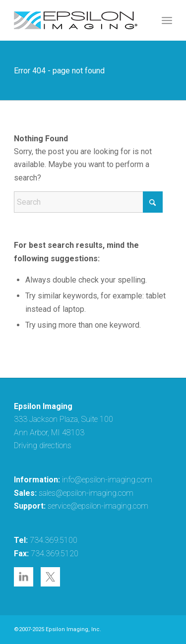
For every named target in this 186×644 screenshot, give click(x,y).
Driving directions (43, 445)
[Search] (88, 202)
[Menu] (167, 20)
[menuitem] (167, 20)
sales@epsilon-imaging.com (86, 493)
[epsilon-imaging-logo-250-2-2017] (77, 20)
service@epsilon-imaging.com (98, 506)
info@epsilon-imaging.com (107, 480)
